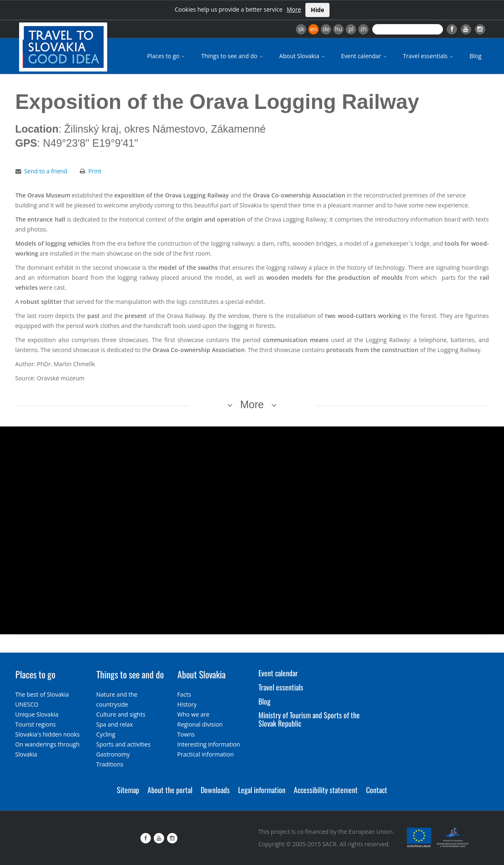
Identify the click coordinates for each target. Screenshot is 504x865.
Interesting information (209, 744)
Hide (317, 10)
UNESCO (27, 704)
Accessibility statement (326, 790)
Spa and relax (115, 724)
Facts (184, 694)
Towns (186, 734)
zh (363, 29)
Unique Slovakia (37, 714)
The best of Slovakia (42, 694)
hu (338, 29)
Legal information (262, 790)
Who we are (193, 714)
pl (351, 29)
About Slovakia (303, 56)
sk (301, 29)
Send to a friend (46, 171)
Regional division (200, 724)
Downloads (215, 790)
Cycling (106, 734)
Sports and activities (124, 744)
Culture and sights (121, 714)
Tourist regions (36, 724)
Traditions (110, 764)
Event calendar (365, 56)
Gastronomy (113, 754)
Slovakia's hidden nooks (48, 734)
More (294, 9)
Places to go (167, 56)
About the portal (170, 790)
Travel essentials (429, 56)
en (313, 29)
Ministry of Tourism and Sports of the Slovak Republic (309, 719)
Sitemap (128, 790)
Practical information (206, 754)
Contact (377, 790)
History (187, 704)
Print (95, 171)
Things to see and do (233, 56)
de (326, 29)
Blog (476, 56)
